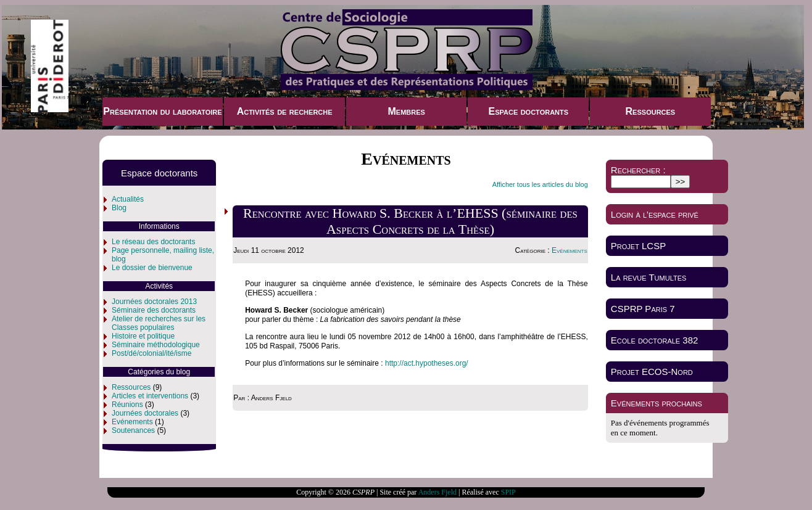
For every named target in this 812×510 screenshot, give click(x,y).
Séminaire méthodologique (156, 345)
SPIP (508, 492)
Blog (119, 208)
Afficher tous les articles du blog (540, 184)
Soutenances (133, 430)
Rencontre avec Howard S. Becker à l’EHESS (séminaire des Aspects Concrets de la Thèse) (410, 221)
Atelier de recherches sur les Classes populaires (159, 323)
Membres (406, 111)
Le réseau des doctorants (153, 242)
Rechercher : (638, 170)
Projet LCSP (638, 246)
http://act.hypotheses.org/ (427, 363)
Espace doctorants (528, 111)
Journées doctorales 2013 (154, 302)
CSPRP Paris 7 (643, 309)
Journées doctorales (145, 413)
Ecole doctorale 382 (655, 340)
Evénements (132, 422)
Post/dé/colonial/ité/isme (151, 353)
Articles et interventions (150, 396)
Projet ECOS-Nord (652, 372)
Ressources (651, 111)
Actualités (128, 199)
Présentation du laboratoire (162, 111)
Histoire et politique (143, 336)
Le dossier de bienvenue (152, 268)
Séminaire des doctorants (154, 310)
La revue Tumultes (649, 277)
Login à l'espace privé (655, 214)
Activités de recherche (285, 111)
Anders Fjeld (437, 492)
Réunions (127, 405)
